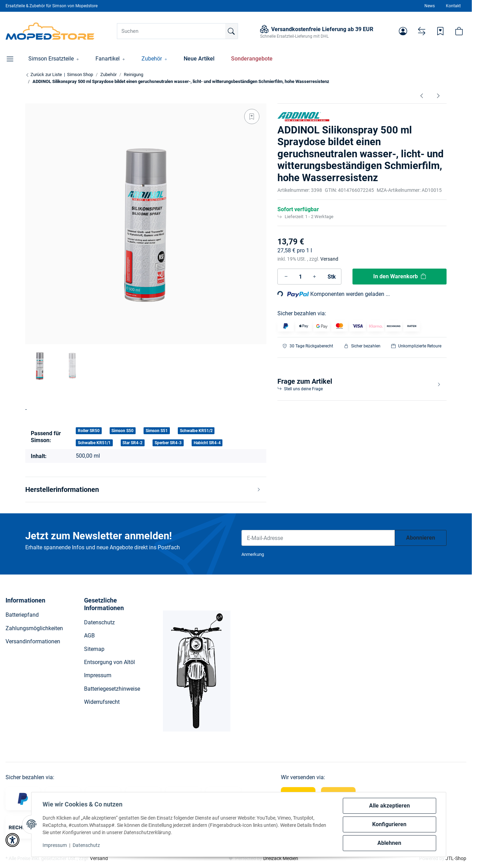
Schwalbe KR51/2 (196, 431)
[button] (403, 31)
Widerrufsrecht (102, 702)
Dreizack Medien (281, 858)
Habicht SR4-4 (207, 443)
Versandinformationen (33, 641)
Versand (329, 259)
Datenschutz (86, 845)
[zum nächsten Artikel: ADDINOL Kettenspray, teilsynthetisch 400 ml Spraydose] (438, 95)
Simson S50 (122, 431)
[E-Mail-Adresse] (318, 538)
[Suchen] (177, 31)
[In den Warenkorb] (400, 277)
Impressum (55, 845)
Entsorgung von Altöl (109, 662)
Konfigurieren (389, 824)
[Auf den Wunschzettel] (252, 116)
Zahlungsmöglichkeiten (34, 628)
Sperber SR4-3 (168, 443)
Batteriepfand (22, 615)
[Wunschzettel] (440, 31)
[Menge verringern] (286, 277)
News (430, 6)
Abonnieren (421, 538)
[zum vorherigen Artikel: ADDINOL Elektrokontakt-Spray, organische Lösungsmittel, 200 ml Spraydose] (422, 95)
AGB (89, 636)
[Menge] (300, 277)
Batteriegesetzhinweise (112, 689)
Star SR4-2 (132, 443)
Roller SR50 (89, 431)
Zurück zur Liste (44, 74)
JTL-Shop (456, 858)
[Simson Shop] (50, 31)
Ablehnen (389, 843)
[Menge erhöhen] (314, 277)
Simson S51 (157, 431)
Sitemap (94, 649)
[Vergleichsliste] (422, 31)
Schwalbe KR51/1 (94, 443)
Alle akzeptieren (389, 806)
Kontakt (453, 6)
